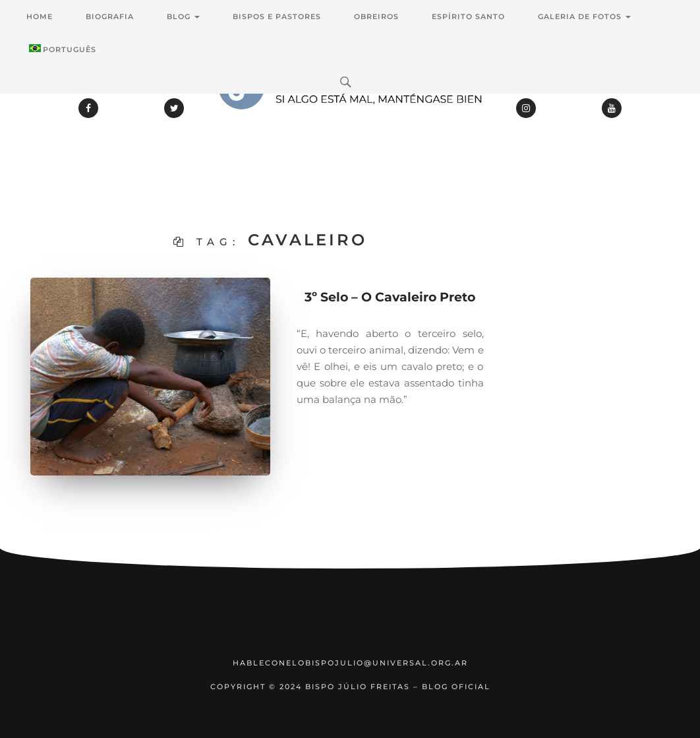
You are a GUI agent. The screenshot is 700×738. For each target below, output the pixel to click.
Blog (183, 16)
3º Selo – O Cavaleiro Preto (390, 297)
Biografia (110, 16)
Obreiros (376, 16)
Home (40, 16)
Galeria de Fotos (584, 16)
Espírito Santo (468, 16)
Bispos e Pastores (277, 16)
